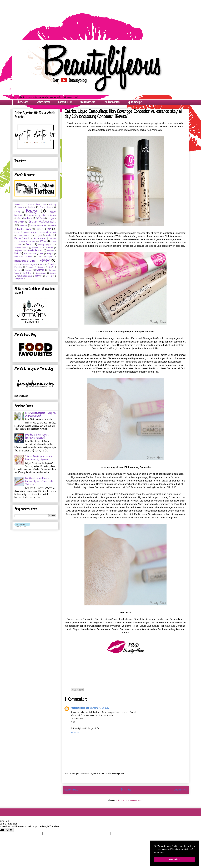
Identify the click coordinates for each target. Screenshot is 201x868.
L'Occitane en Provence (27, 242)
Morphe (50, 251)
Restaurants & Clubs (25, 261)
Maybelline (19, 251)
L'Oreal (43, 242)
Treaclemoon (41, 273)
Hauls (17, 233)
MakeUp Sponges (21, 248)
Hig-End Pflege (29, 233)
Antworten (75, 733)
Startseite (126, 790)
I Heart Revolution (25, 236)
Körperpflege (40, 239)
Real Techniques (46, 257)
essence (23, 226)
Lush (19, 245)
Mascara (49, 248)
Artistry (53, 204)
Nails (17, 254)
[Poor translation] (9, 830)
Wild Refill (50, 276)
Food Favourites (112, 102)
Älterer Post (180, 790)
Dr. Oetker (19, 222)
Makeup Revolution (46, 245)
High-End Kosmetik (48, 233)
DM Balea (28, 218)
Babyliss (21, 208)
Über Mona (22, 102)
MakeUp (30, 245)
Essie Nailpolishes (39, 226)
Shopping (41, 267)
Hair (49, 229)
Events (53, 226)
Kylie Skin (52, 239)
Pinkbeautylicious (78, 708)
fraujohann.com (88, 102)
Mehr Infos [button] (159, 853)
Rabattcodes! (43, 102)
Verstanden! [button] (174, 859)
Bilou (45, 216)
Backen (31, 207)
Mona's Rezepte (35, 251)
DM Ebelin (40, 218)
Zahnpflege (19, 279)
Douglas (51, 219)
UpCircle (53, 273)
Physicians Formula (23, 257)
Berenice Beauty (34, 216)
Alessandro (19, 204)
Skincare (18, 270)
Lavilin (54, 242)
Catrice (53, 215)
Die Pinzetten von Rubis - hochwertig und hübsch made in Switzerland (40, 482)
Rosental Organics (30, 265)
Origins (50, 254)
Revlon (17, 265)
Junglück (39, 236)
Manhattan (37, 248)
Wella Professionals (24, 276)
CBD (19, 219)
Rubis (42, 265)
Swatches (40, 270)
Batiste (17, 212)
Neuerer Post (71, 790)
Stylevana (29, 270)
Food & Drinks (24, 229)
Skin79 (51, 267)
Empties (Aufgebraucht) (43, 222)
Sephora (30, 267)
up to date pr (135, 102)
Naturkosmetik (30, 254)
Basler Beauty (46, 207)
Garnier (39, 229)
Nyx (42, 254)
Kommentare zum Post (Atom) (131, 801)
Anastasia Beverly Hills (37, 205)
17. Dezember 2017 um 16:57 (98, 708)
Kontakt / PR (65, 102)
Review (44, 261)
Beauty (32, 211)
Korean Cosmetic (22, 239)
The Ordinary (27, 273)
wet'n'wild (39, 276)
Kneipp (49, 236)
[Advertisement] (77, 18)
